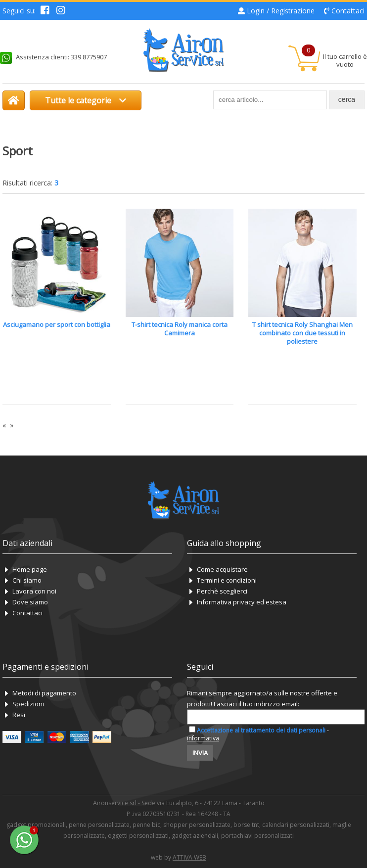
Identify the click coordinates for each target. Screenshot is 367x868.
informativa (203, 738)
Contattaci (348, 11)
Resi (19, 715)
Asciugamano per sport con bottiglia (57, 324)
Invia (200, 753)
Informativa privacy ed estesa (242, 602)
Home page (30, 569)
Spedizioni (28, 704)
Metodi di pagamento (44, 693)
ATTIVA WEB (189, 857)
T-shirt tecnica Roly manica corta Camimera (180, 329)
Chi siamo (27, 580)
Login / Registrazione (281, 11)
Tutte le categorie (86, 100)
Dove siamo (30, 602)
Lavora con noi (34, 591)
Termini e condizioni (227, 580)
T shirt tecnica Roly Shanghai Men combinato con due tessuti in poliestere (302, 333)
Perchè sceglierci (222, 591)
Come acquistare (222, 569)
